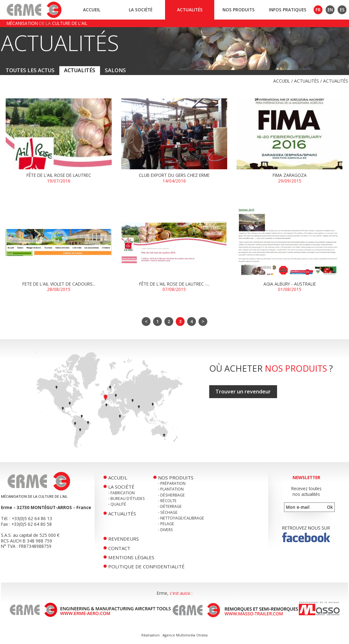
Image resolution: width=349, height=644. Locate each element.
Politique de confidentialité (146, 566)
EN (330, 10)
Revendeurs (124, 539)
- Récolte (167, 501)
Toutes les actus (30, 70)
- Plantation (171, 489)
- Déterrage (170, 506)
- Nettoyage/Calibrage (181, 518)
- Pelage (166, 524)
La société (141, 10)
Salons (115, 70)
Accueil (92, 10)
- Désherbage (172, 495)
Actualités (190, 10)
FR (318, 10)
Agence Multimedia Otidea (185, 635)
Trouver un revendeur (243, 392)
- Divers (166, 530)
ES (342, 10)
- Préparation (172, 483)
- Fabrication (121, 493)
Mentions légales (131, 557)
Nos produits (239, 10)
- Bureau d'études (127, 499)
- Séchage (168, 512)
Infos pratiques (288, 10)
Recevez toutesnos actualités (306, 491)
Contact (119, 548)
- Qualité (117, 504)
